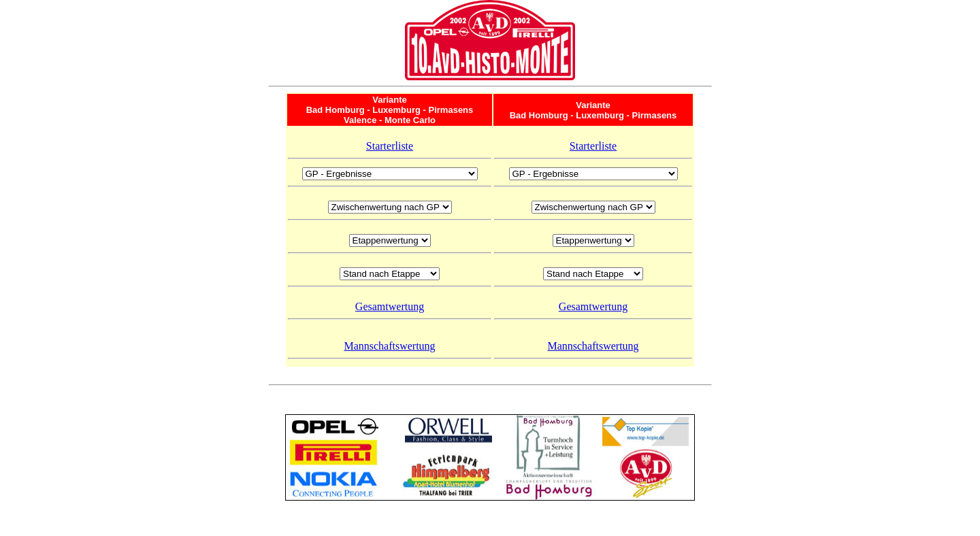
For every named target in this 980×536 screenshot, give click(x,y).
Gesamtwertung (390, 306)
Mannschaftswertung (389, 346)
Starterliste (390, 146)
